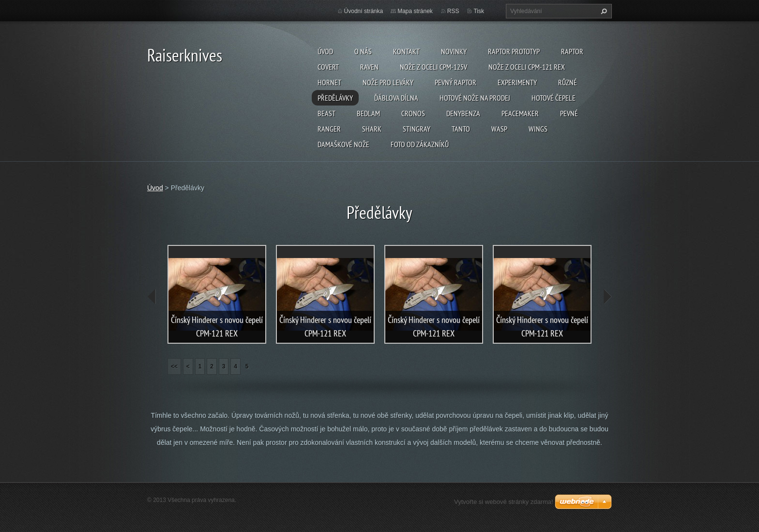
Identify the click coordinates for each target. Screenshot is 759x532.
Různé (568, 82)
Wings (538, 129)
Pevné (569, 113)
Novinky (454, 51)
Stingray (417, 129)
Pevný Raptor (455, 82)
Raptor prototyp (514, 51)
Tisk (479, 11)
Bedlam (368, 113)
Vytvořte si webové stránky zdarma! (504, 502)
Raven (369, 67)
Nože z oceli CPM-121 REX (527, 67)
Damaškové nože (343, 144)
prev (152, 297)
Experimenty (517, 82)
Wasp (499, 129)
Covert (328, 67)
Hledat (603, 11)
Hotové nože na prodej (475, 98)
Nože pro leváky (388, 82)
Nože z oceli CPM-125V (433, 67)
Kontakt (406, 51)
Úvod (325, 51)
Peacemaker (520, 113)
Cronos (413, 113)
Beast (326, 113)
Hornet (329, 82)
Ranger (329, 129)
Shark (372, 129)
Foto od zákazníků (420, 144)
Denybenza (463, 113)
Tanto (461, 129)
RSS (453, 11)
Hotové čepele (554, 98)
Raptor (572, 51)
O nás (363, 51)
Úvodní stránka (364, 11)
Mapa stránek (415, 11)
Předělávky (335, 98)
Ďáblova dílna (396, 98)
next (607, 297)
